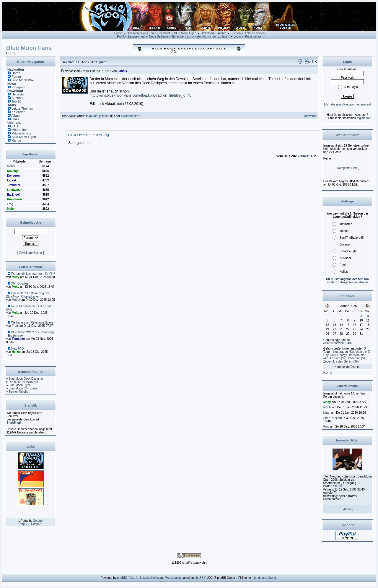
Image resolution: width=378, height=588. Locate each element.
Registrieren (253, 36)
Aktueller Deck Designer (85, 62)
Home (118, 33)
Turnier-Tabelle (18, 392)
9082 (89, 116)
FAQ (15, 126)
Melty (11, 209)
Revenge (13, 171)
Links (15, 119)
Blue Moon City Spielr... (24, 388)
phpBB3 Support (31, 524)
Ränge (16, 140)
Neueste (18, 94)
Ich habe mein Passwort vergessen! (347, 104)
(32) (338, 358)
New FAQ (18, 349)
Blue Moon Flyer (19, 385)
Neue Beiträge (159, 36)
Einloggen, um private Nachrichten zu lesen (201, 36)
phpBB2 (123, 578)
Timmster (14, 185)
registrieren (364, 118)
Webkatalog (173, 578)
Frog (10, 204)
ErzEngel (13, 195)
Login (237, 36)
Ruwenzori (15, 199)
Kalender (18, 112)
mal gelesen (101, 116)
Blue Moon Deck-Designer (26, 379)
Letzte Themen (255, 33)
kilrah (327, 413)
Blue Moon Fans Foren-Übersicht (148, 33)
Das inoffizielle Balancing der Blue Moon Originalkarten (28, 295)
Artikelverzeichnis (147, 578)
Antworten (311, 116)
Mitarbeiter (19, 130)
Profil (120, 36)
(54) (357, 358)
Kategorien (19, 87)
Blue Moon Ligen (185, 33)
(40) (338, 343)
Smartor (38, 521)
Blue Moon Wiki (23, 80)
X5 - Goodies (20, 284)
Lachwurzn (15, 190)
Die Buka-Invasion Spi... (24, 382)
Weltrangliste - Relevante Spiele (32, 323)
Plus (131, 578)
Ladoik (12, 180)
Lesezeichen (136, 36)
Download (207, 33)
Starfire (338, 486)
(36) (330, 355)
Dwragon (13, 176)
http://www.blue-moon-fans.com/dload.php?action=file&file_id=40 (140, 95)
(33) (344, 352)
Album (222, 33)
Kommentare (131, 116)
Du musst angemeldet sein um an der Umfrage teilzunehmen (347, 281)
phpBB (199, 578)
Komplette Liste (347, 168)
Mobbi (11, 166)
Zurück (303, 156)
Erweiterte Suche (30, 253)
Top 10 (16, 101)
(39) (341, 362)
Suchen (236, 33)
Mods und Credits (266, 578)
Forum (16, 77)
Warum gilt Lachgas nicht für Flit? (33, 274)
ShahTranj (14, 423)
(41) (363, 352)
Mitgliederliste (21, 133)
